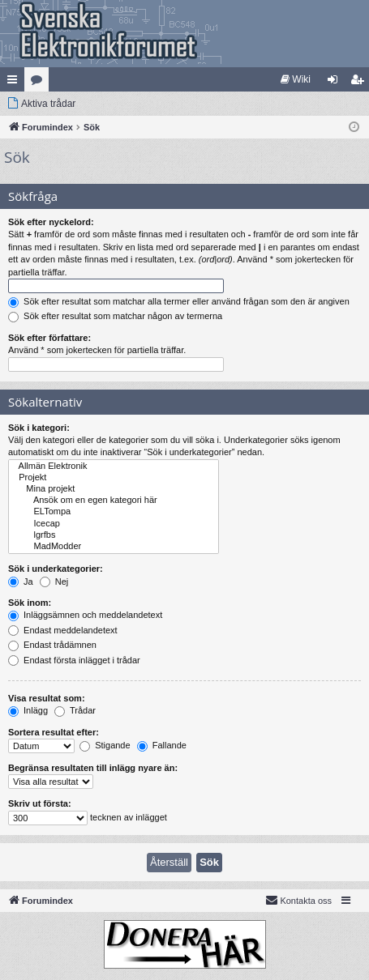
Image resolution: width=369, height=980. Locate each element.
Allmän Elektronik (114, 467)
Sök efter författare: (49, 338)
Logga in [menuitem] (336, 83)
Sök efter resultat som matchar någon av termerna (115, 316)
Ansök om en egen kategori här (114, 501)
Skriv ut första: (40, 803)
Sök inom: (30, 603)
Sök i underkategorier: (56, 569)
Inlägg (28, 710)
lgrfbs (114, 535)
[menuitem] (296, 79)
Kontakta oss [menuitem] (298, 900)
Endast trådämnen (52, 645)
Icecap (114, 524)
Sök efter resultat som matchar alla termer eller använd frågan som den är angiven (179, 301)
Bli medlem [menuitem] (360, 83)
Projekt (114, 478)
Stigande (105, 745)
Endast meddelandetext (63, 630)
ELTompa (114, 512)
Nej (54, 582)
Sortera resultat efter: (54, 732)
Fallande (162, 745)
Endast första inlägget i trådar (74, 660)
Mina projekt (114, 489)
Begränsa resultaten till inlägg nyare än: (93, 768)
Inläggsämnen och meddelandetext (85, 615)
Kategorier (40, 83)
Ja (21, 582)
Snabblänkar (15, 83)
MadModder (114, 547)
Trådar (75, 710)
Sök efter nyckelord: (51, 222)
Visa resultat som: (47, 698)
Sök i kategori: (39, 428)
